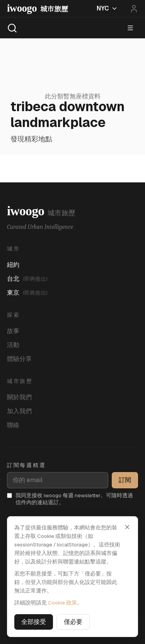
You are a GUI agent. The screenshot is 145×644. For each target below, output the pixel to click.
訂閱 (125, 480)
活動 (13, 345)
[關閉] (127, 527)
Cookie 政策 (62, 603)
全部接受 (34, 622)
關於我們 (19, 397)
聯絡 (13, 425)
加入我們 (19, 411)
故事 (13, 331)
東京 (27, 293)
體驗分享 (19, 359)
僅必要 (73, 622)
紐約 (13, 265)
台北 (27, 279)
